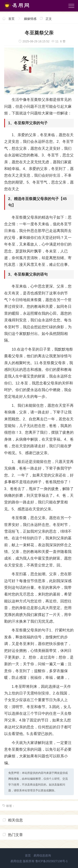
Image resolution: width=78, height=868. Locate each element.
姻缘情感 (30, 19)
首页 (11, 19)
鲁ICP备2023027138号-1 (52, 861)
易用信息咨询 (42, 855)
